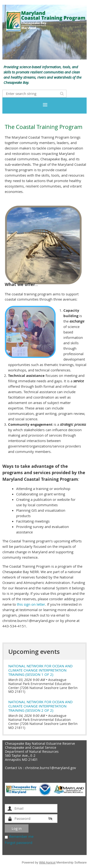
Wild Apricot (47, 862)
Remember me (21, 836)
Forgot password (19, 842)
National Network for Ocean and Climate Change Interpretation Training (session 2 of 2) (40, 706)
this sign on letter (31, 604)
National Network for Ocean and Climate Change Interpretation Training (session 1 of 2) (40, 670)
